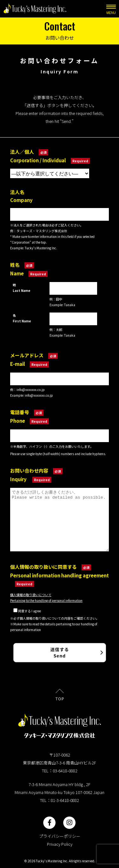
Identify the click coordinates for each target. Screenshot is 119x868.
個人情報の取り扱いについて (31, 595)
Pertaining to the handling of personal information (46, 600)
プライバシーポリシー (60, 836)
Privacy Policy (60, 844)
